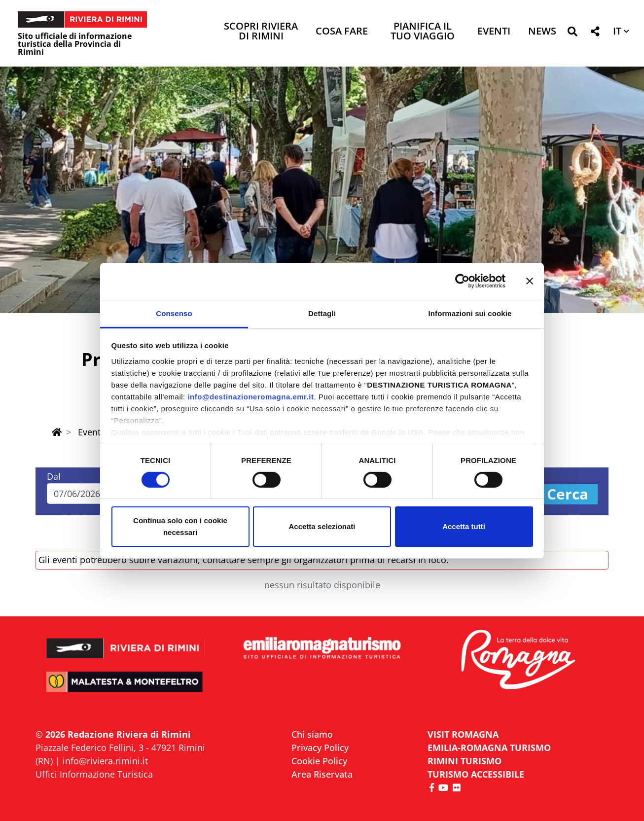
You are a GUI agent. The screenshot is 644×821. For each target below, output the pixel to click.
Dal (54, 476)
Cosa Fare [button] (342, 32)
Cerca (568, 494)
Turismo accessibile (476, 774)
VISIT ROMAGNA (463, 734)
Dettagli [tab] (322, 313)
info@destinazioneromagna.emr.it (250, 396)
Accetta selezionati (322, 526)
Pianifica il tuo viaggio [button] (423, 32)
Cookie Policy (319, 761)
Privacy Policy (320, 748)
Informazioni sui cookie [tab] (470, 313)
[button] (572, 33)
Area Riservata (322, 774)
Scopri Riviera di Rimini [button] (261, 32)
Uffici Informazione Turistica (94, 774)
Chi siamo (312, 734)
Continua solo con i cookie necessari (180, 526)
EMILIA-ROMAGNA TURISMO (489, 748)
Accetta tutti (464, 526)
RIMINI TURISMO (465, 761)
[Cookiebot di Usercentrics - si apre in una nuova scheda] (462, 281)
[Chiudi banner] (530, 281)
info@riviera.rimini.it (105, 761)
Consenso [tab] (174, 313)
